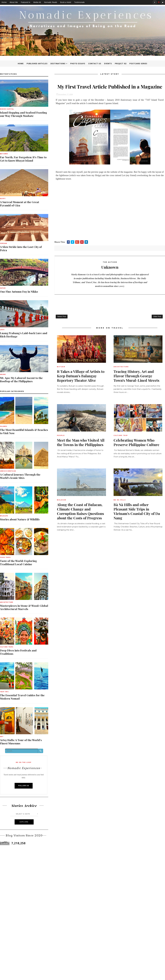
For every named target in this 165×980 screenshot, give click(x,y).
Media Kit (37, 2)
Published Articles (37, 63)
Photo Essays (78, 63)
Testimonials (79, 2)
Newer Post (62, 316)
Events (108, 63)
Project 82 (121, 63)
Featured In (26, 2)
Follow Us (24, 786)
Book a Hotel (66, 2)
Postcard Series (138, 63)
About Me (14, 2)
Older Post (157, 316)
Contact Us (95, 63)
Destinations (58, 63)
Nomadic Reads (51, 2)
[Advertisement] (110, 221)
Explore (24, 822)
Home (4, 2)
